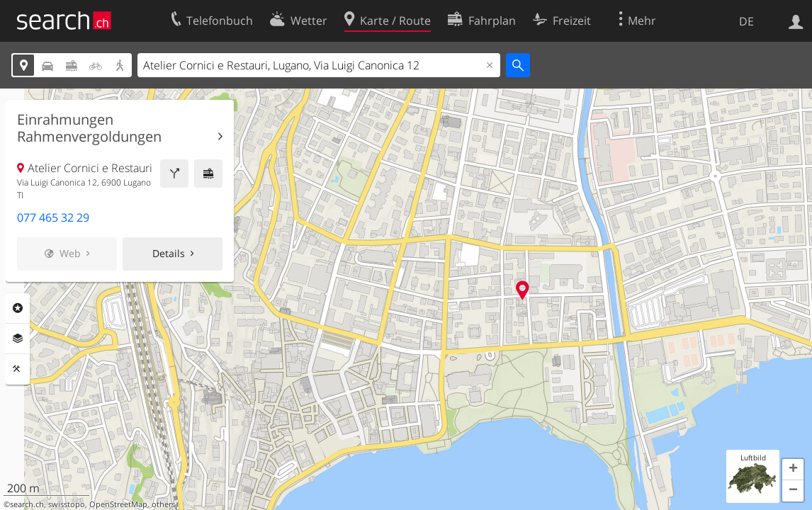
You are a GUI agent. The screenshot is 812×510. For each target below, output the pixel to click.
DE (746, 21)
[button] (793, 470)
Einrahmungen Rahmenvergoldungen (89, 128)
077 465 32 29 (53, 217)
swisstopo (67, 504)
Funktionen (18, 369)
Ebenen (18, 339)
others (163, 504)
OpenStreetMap (118, 504)
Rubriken (18, 308)
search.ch (27, 504)
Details (169, 253)
